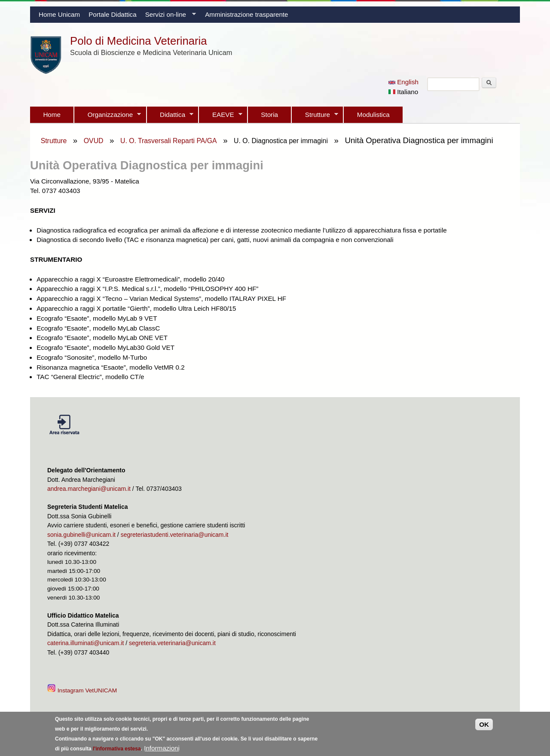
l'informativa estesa (117, 751)
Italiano (403, 92)
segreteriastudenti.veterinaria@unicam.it (175, 535)
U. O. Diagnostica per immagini (281, 141)
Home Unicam (59, 14)
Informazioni (162, 750)
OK (484, 727)
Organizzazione (108, 117)
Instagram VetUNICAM (83, 690)
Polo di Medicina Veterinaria (139, 41)
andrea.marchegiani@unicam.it (89, 489)
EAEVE (220, 117)
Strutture (315, 117)
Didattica (170, 117)
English (403, 82)
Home (52, 115)
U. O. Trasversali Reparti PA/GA (169, 141)
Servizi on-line (168, 17)
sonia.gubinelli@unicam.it (81, 535)
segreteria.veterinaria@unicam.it (172, 643)
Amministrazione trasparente (246, 14)
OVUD (94, 141)
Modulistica (373, 115)
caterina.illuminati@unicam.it (86, 643)
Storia (269, 115)
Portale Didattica (112, 14)
